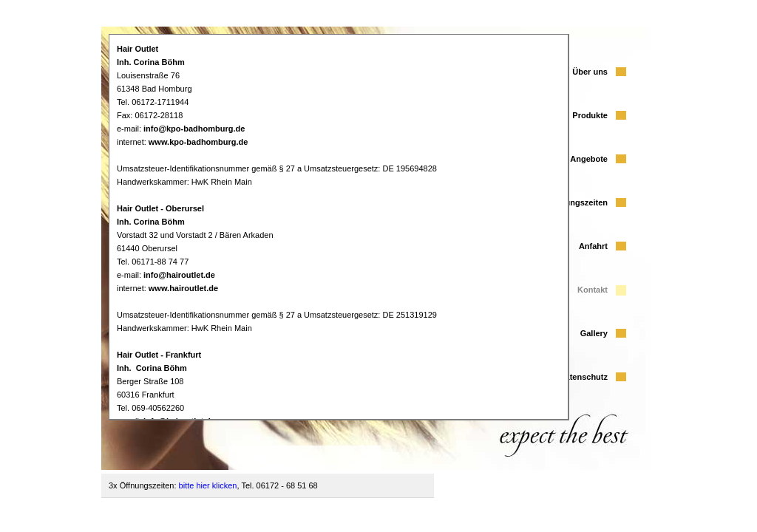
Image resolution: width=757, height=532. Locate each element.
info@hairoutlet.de (179, 275)
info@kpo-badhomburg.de (194, 129)
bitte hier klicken (208, 485)
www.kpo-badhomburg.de (198, 142)
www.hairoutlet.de (183, 288)
